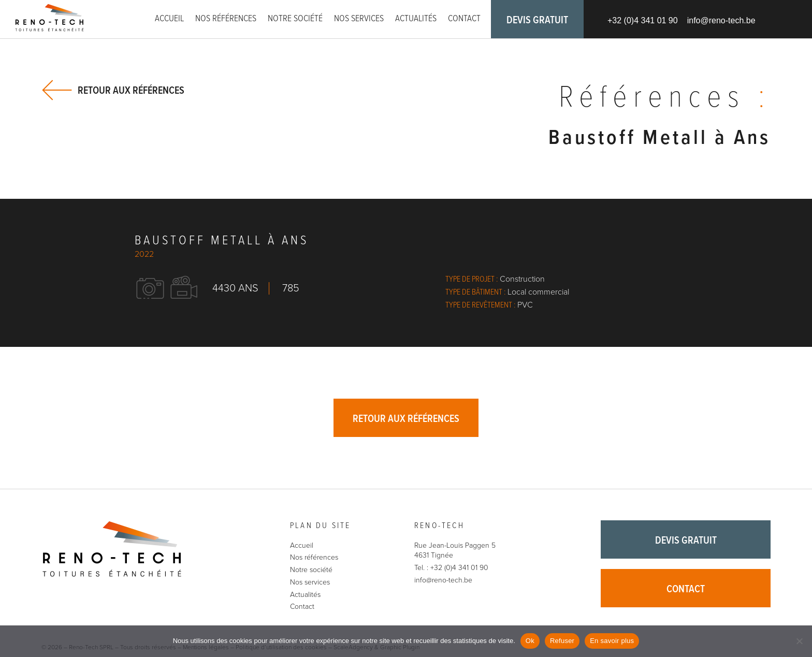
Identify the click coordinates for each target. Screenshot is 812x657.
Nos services (359, 19)
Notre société (295, 19)
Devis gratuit (537, 21)
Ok (530, 641)
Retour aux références (131, 90)
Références (665, 98)
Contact (464, 19)
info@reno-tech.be (721, 20)
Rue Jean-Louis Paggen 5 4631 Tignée (455, 551)
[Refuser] (799, 641)
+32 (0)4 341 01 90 (643, 20)
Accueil (169, 19)
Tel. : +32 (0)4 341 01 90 (451, 568)
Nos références (226, 19)
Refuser (562, 641)
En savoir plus (612, 641)
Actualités (416, 19)
